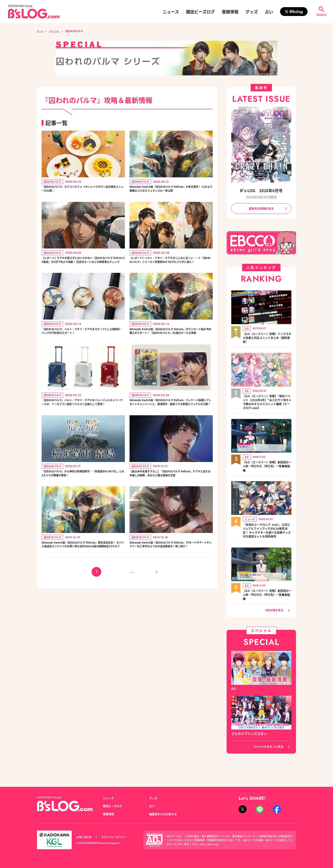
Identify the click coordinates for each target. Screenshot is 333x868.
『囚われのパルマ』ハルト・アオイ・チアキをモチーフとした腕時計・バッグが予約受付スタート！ (82, 354)
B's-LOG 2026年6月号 (261, 190)
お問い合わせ (85, 837)
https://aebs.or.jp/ (210, 844)
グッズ (252, 12)
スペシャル (57, 31)
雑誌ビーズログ (200, 12)
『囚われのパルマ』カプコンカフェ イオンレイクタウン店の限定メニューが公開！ (83, 191)
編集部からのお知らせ (165, 814)
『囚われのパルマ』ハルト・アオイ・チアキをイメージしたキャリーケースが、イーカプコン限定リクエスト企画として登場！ (82, 434)
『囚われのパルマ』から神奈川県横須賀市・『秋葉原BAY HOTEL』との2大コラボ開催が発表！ (82, 511)
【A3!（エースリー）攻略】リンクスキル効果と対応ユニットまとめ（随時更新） (267, 339)
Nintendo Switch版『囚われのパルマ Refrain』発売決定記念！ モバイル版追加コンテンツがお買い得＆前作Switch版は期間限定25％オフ (83, 594)
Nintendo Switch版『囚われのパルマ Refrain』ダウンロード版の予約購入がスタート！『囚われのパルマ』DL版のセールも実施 (170, 354)
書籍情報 (230, 12)
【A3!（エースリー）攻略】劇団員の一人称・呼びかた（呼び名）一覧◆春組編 (267, 470)
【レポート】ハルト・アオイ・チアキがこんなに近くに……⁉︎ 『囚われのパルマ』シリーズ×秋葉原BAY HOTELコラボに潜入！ (170, 274)
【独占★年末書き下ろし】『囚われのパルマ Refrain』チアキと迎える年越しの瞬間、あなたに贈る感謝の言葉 (171, 514)
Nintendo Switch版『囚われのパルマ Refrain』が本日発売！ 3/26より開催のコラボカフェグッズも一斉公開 (171, 193)
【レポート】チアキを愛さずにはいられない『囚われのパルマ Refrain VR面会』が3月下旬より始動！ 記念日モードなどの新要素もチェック (82, 274)
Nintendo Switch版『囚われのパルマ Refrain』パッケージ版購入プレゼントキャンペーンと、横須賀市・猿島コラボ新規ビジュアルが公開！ (170, 434)
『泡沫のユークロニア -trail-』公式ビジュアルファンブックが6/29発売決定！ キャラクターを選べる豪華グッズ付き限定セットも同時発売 (267, 537)
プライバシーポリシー (119, 837)
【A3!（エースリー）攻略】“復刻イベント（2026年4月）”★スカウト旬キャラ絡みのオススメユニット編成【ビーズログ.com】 (267, 404)
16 (140, 626)
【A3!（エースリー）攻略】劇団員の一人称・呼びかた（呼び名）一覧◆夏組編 (267, 604)
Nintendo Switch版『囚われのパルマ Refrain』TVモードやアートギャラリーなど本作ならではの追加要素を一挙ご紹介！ (171, 594)
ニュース (171, 12)
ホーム (41, 31)
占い (269, 12)
